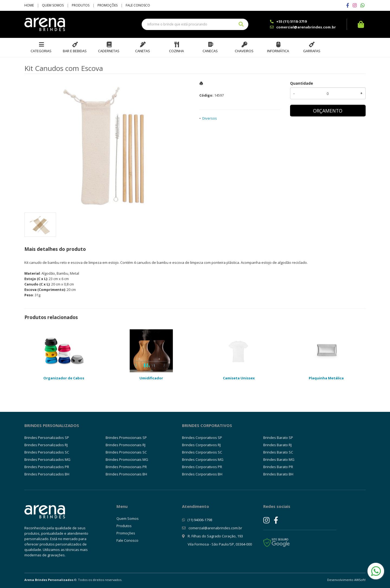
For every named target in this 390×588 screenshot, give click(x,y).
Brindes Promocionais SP (126, 438)
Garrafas (312, 51)
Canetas (143, 51)
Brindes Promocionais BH (126, 474)
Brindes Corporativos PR (202, 467)
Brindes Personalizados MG (47, 459)
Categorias (41, 51)
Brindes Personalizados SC (47, 452)
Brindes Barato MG (279, 459)
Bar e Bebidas (75, 51)
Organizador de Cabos (64, 378)
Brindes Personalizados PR (47, 467)
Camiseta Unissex (239, 378)
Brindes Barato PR (278, 467)
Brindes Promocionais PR (126, 467)
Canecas (210, 51)
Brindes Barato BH (278, 474)
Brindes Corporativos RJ (201, 445)
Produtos (81, 5)
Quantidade (302, 83)
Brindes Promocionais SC (126, 452)
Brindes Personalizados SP (47, 438)
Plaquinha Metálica (326, 378)
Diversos (210, 118)
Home (29, 5)
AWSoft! (360, 580)
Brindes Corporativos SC (202, 452)
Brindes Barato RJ (277, 445)
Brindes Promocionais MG (127, 459)
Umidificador (151, 378)
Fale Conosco (138, 5)
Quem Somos (53, 5)
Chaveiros (244, 51)
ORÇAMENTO (328, 111)
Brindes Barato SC (278, 452)
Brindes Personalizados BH (47, 474)
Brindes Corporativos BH (202, 474)
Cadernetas (109, 51)
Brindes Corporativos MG (203, 459)
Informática (278, 51)
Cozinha (176, 51)
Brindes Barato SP (278, 438)
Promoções (108, 5)
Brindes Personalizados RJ (46, 445)
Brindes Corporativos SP (202, 438)
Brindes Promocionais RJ (126, 445)
